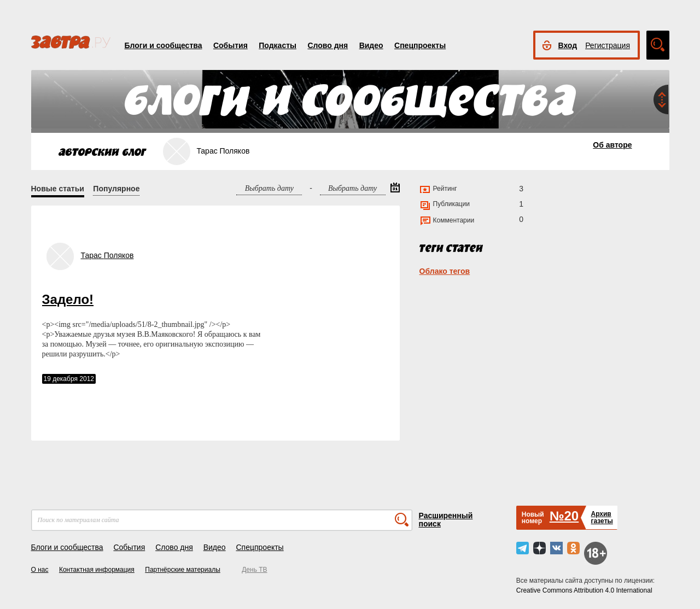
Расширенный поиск (446, 520)
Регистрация (608, 45)
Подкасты (278, 45)
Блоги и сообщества (164, 45)
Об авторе (612, 145)
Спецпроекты (420, 45)
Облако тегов (445, 271)
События (231, 45)
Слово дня (328, 45)
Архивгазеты (602, 517)
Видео (371, 45)
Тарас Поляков (107, 255)
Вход (568, 45)
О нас (40, 570)
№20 (564, 516)
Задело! (68, 299)
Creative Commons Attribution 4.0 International (584, 590)
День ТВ (254, 570)
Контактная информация (97, 570)
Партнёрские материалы (183, 570)
